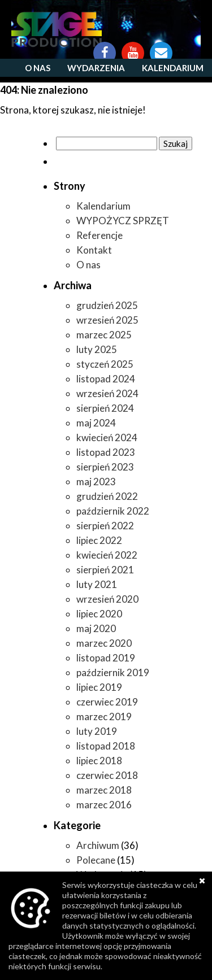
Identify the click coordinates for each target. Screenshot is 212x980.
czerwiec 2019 (107, 702)
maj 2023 (96, 482)
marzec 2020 (104, 643)
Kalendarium (173, 68)
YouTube (133, 47)
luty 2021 (97, 584)
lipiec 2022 (99, 540)
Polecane (96, 860)
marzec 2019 (104, 717)
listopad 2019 (106, 658)
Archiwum (98, 845)
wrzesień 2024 (107, 393)
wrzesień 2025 (107, 320)
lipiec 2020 (99, 614)
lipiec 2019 (99, 687)
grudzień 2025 (107, 305)
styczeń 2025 (105, 364)
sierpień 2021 (105, 570)
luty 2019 (97, 731)
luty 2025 (97, 349)
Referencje (99, 235)
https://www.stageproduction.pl (57, 29)
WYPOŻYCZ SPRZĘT (123, 221)
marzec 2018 (104, 790)
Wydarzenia (96, 68)
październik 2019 (113, 672)
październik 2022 (113, 511)
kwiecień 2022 (107, 555)
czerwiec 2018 (107, 775)
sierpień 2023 (105, 467)
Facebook (105, 47)
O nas (38, 68)
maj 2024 (96, 423)
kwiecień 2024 (107, 437)
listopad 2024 (106, 379)
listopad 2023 (106, 452)
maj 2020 (96, 628)
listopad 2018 (106, 746)
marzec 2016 (104, 805)
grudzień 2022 (107, 496)
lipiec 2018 (99, 761)
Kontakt (161, 47)
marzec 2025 (104, 335)
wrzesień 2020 (107, 599)
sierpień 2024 (105, 408)
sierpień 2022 (105, 526)
